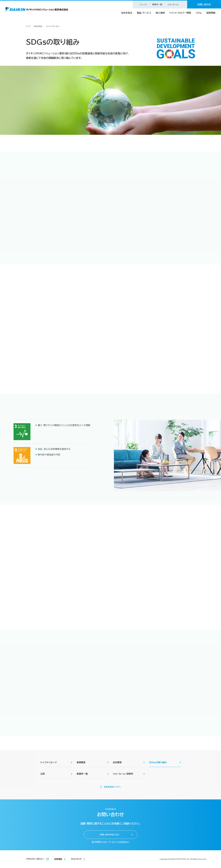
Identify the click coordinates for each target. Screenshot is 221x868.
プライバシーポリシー (35, 859)
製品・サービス (144, 13)
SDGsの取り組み (158, 762)
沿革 (43, 774)
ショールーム (173, 5)
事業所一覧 (157, 5)
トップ (28, 26)
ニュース (143, 5)
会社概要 (117, 762)
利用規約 (58, 859)
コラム (199, 13)
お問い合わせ (204, 5)
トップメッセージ (49, 762)
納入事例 (160, 13)
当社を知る (127, 13)
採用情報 (211, 13)
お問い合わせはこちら (109, 835)
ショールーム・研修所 (123, 774)
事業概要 (81, 762)
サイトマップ (76, 859)
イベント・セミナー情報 (180, 13)
